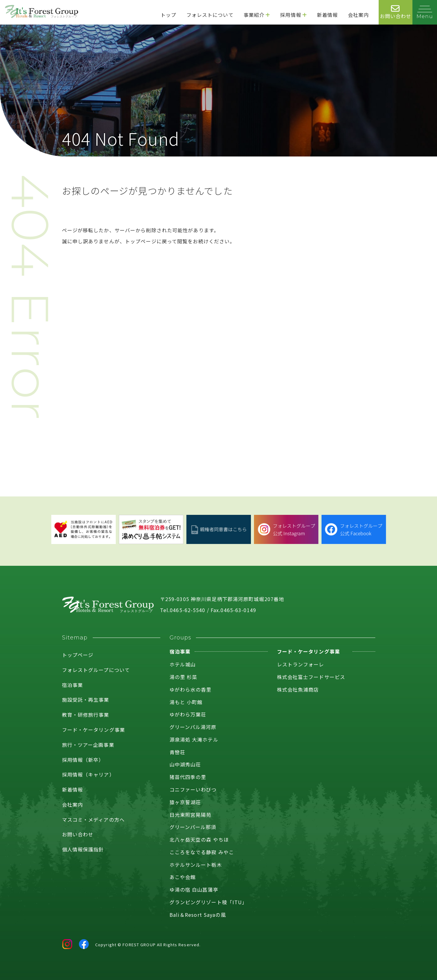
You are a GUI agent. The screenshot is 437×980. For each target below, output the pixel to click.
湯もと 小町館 (186, 702)
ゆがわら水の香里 (191, 689)
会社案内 (72, 804)
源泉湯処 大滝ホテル (194, 739)
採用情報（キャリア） (88, 774)
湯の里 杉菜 (183, 677)
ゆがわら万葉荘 (188, 714)
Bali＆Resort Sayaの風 (198, 915)
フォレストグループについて (96, 670)
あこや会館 (183, 877)
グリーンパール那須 (193, 827)
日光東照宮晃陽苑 (191, 815)
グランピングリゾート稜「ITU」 (209, 902)
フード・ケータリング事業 (94, 730)
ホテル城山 (183, 664)
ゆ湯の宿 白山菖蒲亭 (194, 889)
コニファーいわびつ (193, 789)
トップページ (78, 655)
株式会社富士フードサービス (311, 677)
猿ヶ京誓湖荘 (185, 802)
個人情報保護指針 (83, 849)
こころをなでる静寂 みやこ (202, 852)
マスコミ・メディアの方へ (93, 820)
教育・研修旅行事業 (86, 715)
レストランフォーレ (301, 664)
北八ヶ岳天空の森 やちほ (199, 839)
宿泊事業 (72, 685)
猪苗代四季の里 (188, 777)
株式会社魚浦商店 (298, 689)
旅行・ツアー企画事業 (88, 745)
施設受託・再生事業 (86, 700)
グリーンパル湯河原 (193, 727)
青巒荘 (177, 752)
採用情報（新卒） (83, 760)
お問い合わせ (78, 834)
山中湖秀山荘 (185, 764)
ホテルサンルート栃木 (196, 865)
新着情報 (72, 789)
